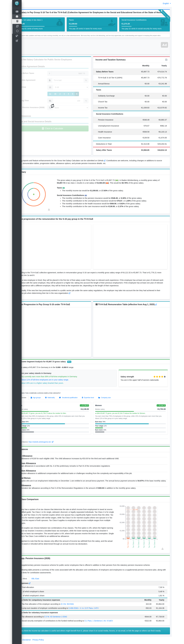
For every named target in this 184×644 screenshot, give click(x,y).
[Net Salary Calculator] (17, 12)
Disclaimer (36, 641)
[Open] (17, 17)
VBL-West (32, 577)
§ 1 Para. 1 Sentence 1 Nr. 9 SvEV (108, 619)
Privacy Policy (48, 641)
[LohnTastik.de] (17, 4)
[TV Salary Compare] (17, 26)
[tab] (32, 399)
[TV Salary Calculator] (17, 21)
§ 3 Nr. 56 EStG (77, 602)
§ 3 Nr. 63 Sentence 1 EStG (65, 615)
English (166, 3)
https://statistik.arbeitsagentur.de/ (50, 444)
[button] (25, 4)
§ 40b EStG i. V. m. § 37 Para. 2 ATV (93, 606)
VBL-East (45, 577)
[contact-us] (17, 41)
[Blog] (17, 36)
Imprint (27, 641)
